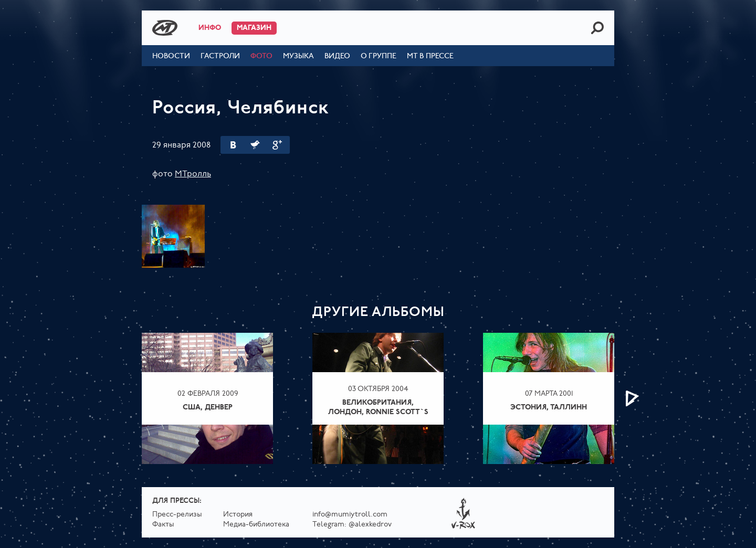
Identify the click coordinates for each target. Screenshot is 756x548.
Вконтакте (233, 145)
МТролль (193, 174)
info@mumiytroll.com (350, 515)
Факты (163, 525)
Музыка (298, 56)
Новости (171, 56)
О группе (379, 56)
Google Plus (277, 145)
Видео (337, 56)
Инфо (210, 28)
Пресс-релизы (177, 515)
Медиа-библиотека (256, 525)
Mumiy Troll (165, 28)
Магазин (254, 28)
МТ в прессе (430, 56)
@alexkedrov (370, 525)
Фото (261, 56)
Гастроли (220, 56)
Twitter (255, 145)
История (238, 515)
